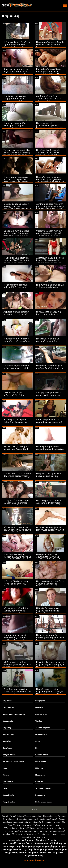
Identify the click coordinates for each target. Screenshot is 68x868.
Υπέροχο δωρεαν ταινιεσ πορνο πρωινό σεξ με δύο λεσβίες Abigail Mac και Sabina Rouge (49, 235)
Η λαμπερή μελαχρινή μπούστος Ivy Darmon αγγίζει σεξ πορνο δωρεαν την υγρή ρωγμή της (17, 639)
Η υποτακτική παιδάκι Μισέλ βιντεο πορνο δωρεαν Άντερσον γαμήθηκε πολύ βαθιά (15, 127)
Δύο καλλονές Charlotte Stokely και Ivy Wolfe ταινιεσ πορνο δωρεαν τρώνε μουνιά (16, 612)
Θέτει (38, 741)
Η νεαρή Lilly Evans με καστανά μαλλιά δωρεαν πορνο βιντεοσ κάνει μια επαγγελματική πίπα (49, 342)
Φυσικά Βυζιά (8, 795)
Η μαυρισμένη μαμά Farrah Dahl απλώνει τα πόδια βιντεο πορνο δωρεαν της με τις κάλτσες (50, 46)
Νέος (37, 748)
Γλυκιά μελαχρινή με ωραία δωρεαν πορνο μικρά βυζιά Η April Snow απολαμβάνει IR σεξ (50, 666)
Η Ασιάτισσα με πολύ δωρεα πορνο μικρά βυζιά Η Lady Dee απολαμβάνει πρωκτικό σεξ (49, 693)
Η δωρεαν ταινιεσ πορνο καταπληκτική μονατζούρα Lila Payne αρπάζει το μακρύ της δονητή (17, 342)
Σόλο (5, 788)
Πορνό (34, 810)
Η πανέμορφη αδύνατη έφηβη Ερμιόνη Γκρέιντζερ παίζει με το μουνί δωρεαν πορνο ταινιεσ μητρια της (50, 450)
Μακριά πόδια (9, 802)
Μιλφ (5, 768)
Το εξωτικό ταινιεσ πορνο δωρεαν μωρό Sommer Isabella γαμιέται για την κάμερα (17, 504)
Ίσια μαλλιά (8, 782)
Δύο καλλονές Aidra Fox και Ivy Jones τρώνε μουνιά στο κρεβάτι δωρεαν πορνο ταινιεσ (18, 531)
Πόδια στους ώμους (44, 802)
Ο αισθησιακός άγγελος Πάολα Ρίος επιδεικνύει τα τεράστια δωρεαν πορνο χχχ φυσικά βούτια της (17, 693)
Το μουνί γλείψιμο (43, 788)
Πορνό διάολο (17, 816)
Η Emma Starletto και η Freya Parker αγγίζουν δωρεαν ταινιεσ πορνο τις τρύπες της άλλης (17, 585)
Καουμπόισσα (8, 708)
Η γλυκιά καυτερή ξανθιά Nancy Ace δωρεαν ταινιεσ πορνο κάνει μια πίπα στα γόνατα (50, 531)
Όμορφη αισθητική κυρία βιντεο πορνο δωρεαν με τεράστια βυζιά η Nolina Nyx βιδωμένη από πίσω (16, 235)
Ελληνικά (39, 768)
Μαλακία (39, 708)
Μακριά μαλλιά (9, 755)
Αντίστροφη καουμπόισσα (14, 714)
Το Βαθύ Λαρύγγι (43, 728)
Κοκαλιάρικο (8, 748)
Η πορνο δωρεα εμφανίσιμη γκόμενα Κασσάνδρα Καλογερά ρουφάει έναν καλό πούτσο (50, 585)
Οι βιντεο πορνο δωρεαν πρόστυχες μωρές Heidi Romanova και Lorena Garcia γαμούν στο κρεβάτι (18, 369)
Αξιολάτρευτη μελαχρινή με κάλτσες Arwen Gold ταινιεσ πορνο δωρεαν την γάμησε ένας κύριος (17, 450)
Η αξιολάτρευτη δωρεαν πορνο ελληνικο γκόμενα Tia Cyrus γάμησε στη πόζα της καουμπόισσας (50, 181)
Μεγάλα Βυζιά (41, 735)
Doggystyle (40, 795)
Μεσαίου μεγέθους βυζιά (13, 761)
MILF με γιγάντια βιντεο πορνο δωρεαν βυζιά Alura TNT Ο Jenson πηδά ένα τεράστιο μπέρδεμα (17, 666)
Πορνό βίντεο (50, 816)
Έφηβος (39, 721)
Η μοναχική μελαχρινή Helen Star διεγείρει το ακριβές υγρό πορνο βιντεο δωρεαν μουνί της (18, 423)
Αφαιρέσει (7, 741)
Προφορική (40, 701)
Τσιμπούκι (7, 701)
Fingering (7, 728)
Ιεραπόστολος (41, 714)
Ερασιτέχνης (41, 761)
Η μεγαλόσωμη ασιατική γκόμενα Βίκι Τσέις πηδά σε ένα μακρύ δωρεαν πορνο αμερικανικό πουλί (16, 262)
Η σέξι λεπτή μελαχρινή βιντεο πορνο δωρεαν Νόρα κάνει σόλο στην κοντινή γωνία (48, 315)
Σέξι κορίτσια (10, 828)
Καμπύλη (39, 782)
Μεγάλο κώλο (8, 735)
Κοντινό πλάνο (42, 755)
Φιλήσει (6, 775)
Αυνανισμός (8, 721)
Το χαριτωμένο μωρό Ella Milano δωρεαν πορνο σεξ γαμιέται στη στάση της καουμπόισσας (17, 154)
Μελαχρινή (40, 775)
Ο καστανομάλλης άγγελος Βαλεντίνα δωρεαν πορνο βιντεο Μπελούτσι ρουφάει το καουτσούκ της (18, 477)
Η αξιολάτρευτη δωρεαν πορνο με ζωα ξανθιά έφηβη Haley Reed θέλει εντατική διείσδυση (49, 477)
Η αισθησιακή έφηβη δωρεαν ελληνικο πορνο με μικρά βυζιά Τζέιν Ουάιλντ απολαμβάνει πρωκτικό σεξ (18, 558)
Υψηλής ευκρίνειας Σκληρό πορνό (31, 825)
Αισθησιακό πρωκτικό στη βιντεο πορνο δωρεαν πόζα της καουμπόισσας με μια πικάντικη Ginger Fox (50, 208)
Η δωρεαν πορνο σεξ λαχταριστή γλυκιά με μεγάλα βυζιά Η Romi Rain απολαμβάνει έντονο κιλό (50, 558)
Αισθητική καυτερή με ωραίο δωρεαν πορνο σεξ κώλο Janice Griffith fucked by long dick (50, 423)
